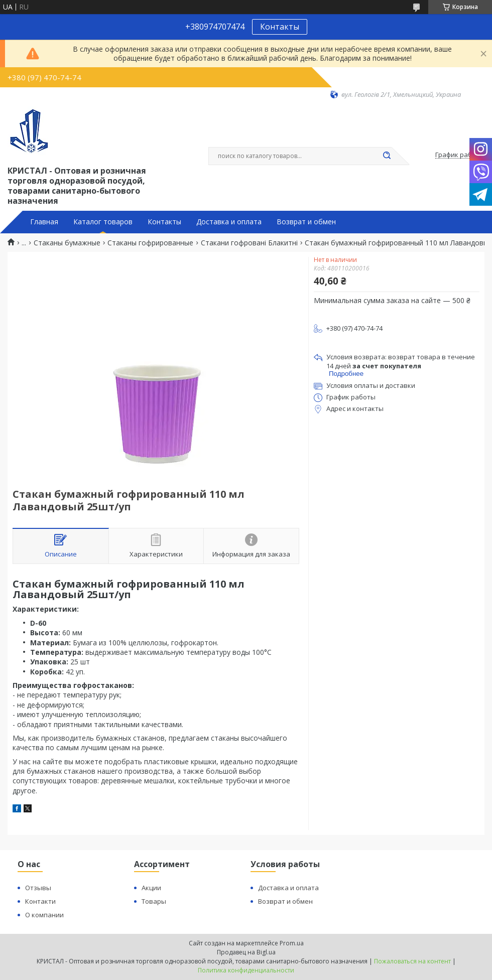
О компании (44, 915)
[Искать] (387, 156)
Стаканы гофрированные (150, 243)
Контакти (40, 901)
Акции (151, 888)
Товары (154, 901)
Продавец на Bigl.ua (246, 952)
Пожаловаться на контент (412, 961)
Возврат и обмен (306, 222)
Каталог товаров (103, 222)
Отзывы (38, 888)
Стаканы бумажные (67, 243)
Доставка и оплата (229, 222)
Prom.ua (292, 943)
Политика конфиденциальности (246, 970)
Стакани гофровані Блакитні (249, 243)
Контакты (280, 27)
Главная (44, 222)
